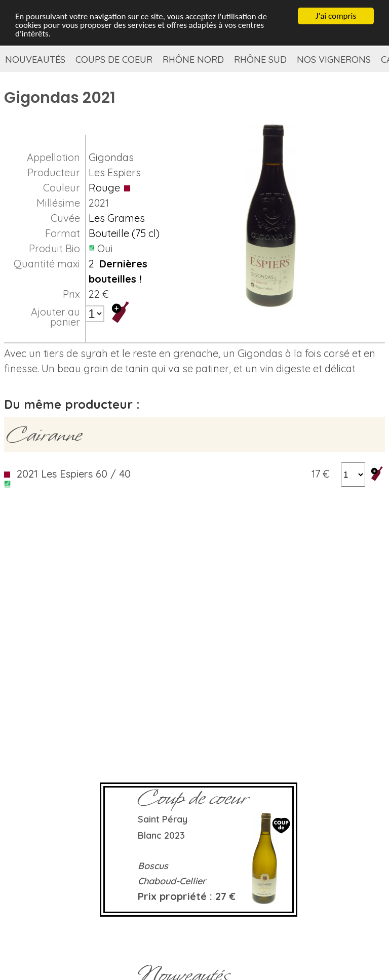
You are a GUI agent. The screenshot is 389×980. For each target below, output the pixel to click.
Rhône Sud (260, 60)
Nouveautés (35, 60)
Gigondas (111, 157)
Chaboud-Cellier (172, 881)
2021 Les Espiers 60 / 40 (74, 474)
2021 (99, 203)
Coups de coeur (114, 60)
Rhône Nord (193, 60)
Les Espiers (115, 172)
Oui (105, 248)
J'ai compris (336, 15)
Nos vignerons (334, 60)
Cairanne (44, 435)
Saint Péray (163, 819)
